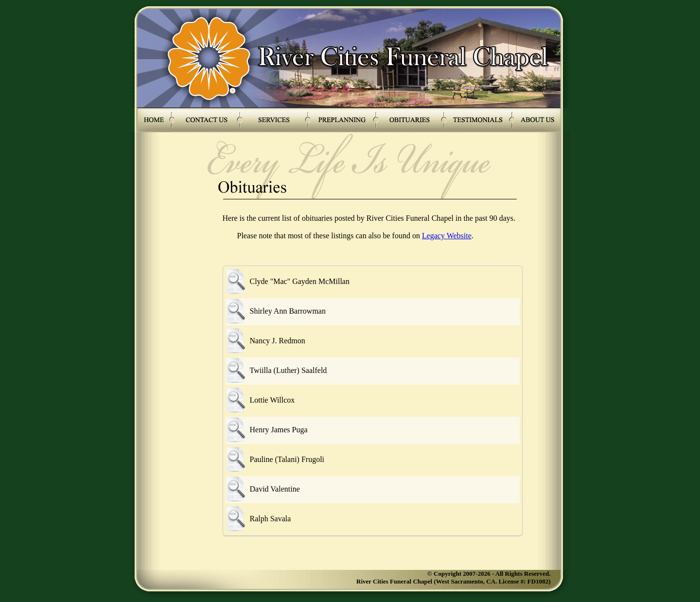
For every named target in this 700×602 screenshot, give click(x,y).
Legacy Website (447, 236)
